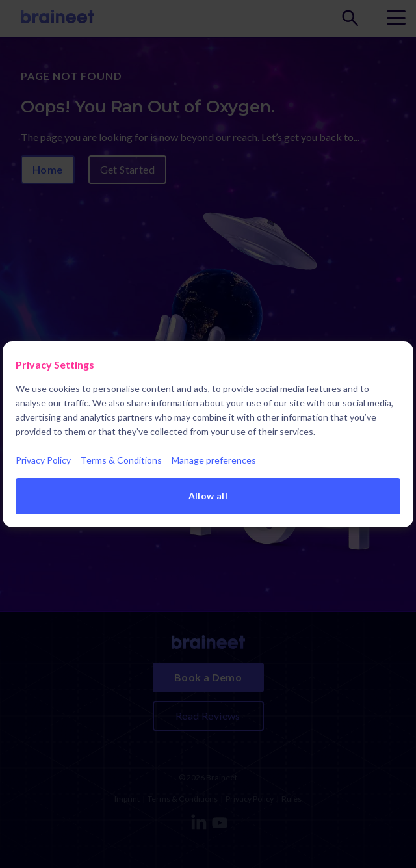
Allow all (208, 496)
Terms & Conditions (121, 460)
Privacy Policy (43, 460)
